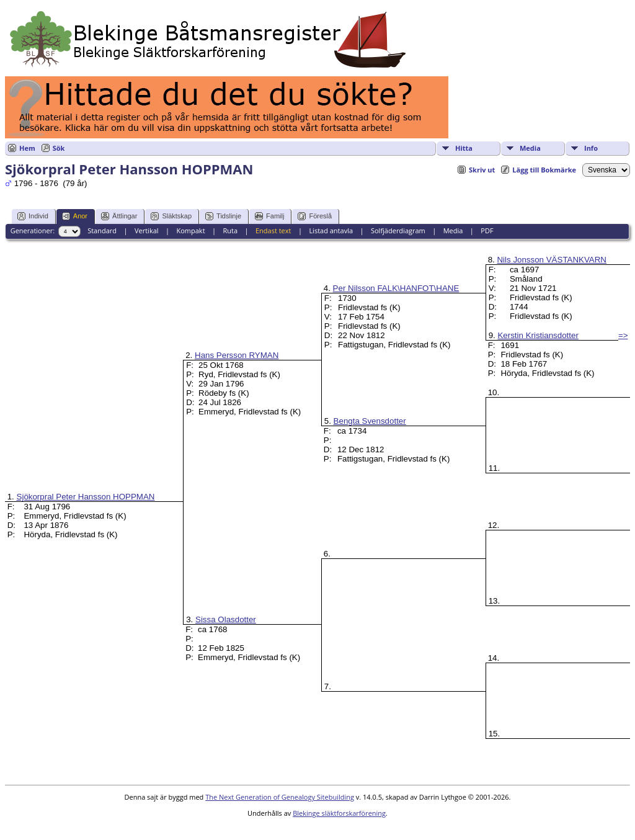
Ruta (230, 230)
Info (591, 148)
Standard (102, 230)
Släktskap (171, 216)
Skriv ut (482, 170)
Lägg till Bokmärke (544, 170)
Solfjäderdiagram (398, 230)
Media (530, 148)
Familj (269, 216)
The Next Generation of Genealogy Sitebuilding (280, 797)
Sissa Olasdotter (226, 619)
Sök (59, 148)
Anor (75, 216)
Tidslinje (223, 216)
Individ (33, 216)
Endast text (273, 230)
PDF (487, 230)
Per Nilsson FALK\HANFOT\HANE (396, 288)
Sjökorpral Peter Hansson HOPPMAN (86, 497)
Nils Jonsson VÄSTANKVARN (552, 260)
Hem (27, 148)
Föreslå (315, 216)
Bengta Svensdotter (370, 421)
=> (623, 335)
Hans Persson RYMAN (237, 355)
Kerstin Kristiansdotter (538, 335)
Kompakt (190, 230)
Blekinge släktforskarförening (339, 813)
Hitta (464, 148)
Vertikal (147, 230)
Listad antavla (331, 230)
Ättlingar (119, 216)
